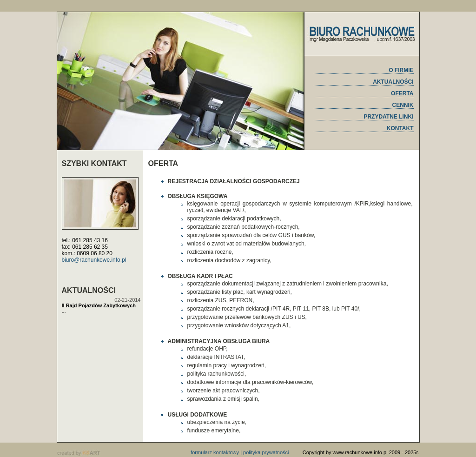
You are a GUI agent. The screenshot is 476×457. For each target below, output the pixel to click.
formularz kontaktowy (215, 452)
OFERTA (402, 93)
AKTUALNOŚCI (393, 82)
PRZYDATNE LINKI (388, 117)
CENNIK (403, 105)
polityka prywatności (266, 452)
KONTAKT (400, 128)
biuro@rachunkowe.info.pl (94, 260)
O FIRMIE (401, 70)
